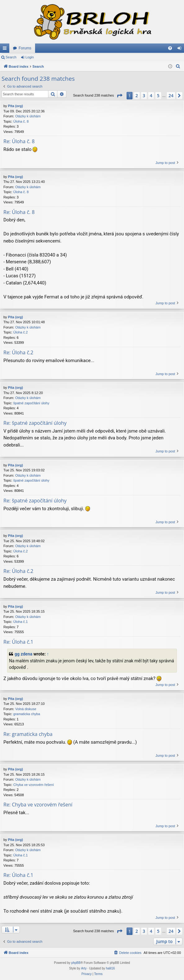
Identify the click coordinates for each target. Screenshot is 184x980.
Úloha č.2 (20, 332)
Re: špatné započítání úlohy (35, 423)
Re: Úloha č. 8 (19, 141)
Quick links (6, 49)
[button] (119, 96)
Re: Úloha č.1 (18, 642)
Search (11, 57)
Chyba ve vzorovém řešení (34, 785)
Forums (25, 48)
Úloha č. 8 (21, 121)
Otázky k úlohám (28, 116)
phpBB (76, 963)
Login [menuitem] (181, 49)
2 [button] (137, 95)
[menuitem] (170, 48)
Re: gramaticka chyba (28, 734)
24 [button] (171, 95)
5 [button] (158, 95)
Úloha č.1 (20, 622)
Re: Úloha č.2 (18, 352)
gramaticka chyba (27, 714)
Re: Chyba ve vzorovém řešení (38, 805)
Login (30, 57)
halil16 (110, 968)
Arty (84, 968)
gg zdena (23, 654)
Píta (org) (16, 106)
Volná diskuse (26, 709)
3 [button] (144, 95)
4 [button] (151, 95)
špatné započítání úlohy (31, 403)
